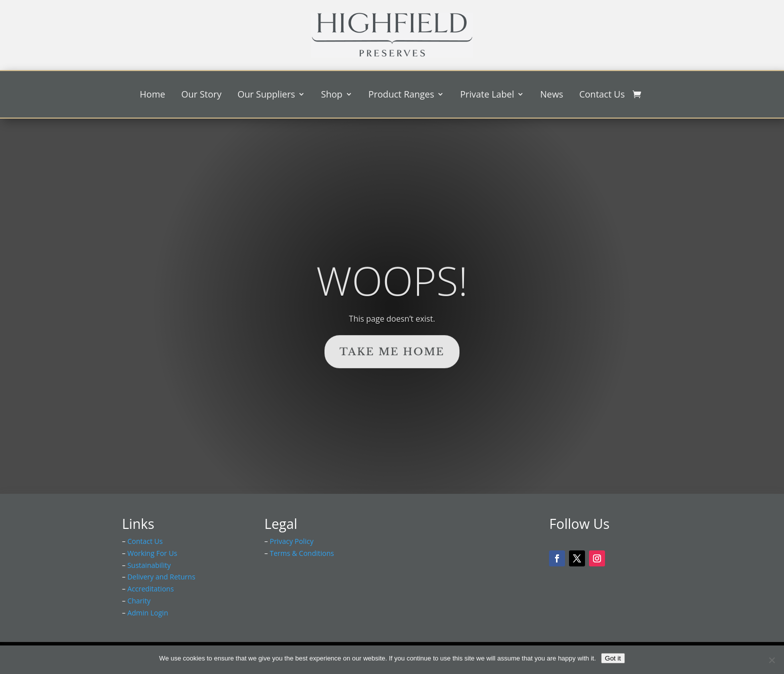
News (551, 95)
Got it (613, 658)
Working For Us (152, 553)
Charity (139, 601)
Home (153, 95)
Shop (332, 95)
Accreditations (151, 589)
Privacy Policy (291, 541)
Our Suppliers (266, 95)
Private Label (487, 95)
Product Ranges (401, 95)
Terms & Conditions (302, 553)
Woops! (392, 298)
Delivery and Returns (161, 577)
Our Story (201, 95)
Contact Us (602, 95)
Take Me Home (392, 370)
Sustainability (149, 565)
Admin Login (148, 613)
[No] (771, 660)
